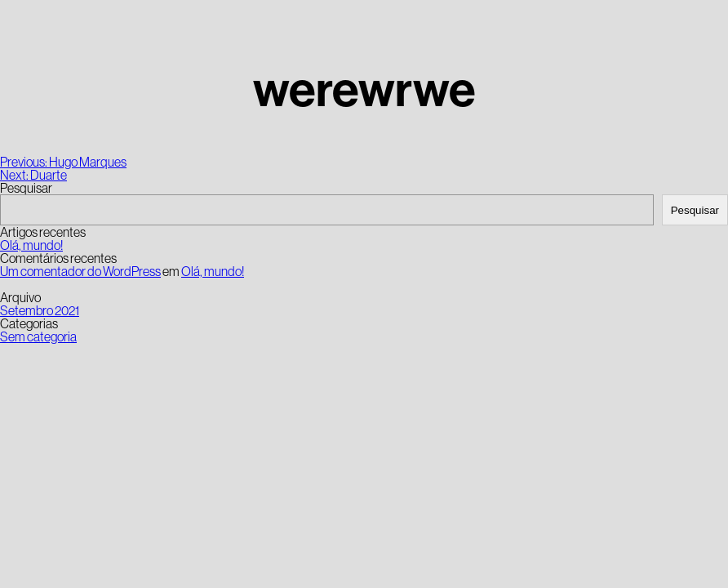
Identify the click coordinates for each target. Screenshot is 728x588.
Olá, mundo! (31, 245)
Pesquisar (26, 188)
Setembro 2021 (40, 310)
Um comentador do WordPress (80, 271)
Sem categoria (38, 336)
